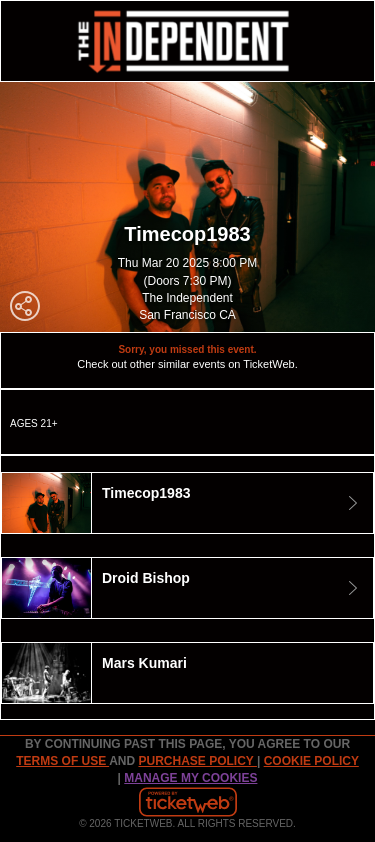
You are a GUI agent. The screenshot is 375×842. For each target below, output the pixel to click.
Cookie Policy (311, 761)
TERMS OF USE (62, 761)
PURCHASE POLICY (197, 761)
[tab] (187, 503)
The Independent (187, 298)
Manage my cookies (190, 778)
